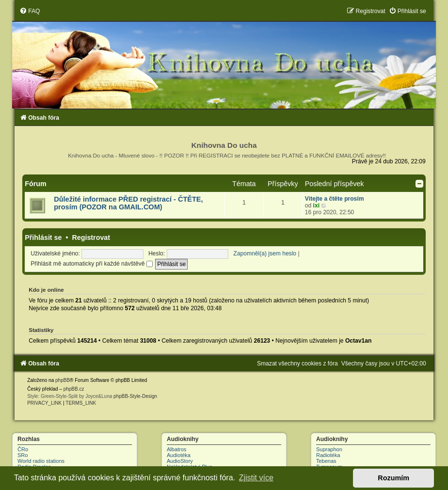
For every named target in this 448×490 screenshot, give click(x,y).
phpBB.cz (74, 389)
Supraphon (329, 449)
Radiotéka (328, 455)
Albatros (176, 449)
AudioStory (180, 461)
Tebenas (326, 461)
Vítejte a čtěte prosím (335, 199)
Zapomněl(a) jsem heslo (265, 253)
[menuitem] (30, 11)
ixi (316, 205)
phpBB (63, 380)
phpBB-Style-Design (135, 396)
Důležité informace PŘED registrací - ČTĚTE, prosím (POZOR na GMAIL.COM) (128, 203)
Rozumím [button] (393, 478)
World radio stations (41, 461)
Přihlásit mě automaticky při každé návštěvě (92, 264)
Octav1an (358, 341)
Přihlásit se (43, 237)
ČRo (23, 449)
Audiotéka (179, 455)
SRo (23, 455)
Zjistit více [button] (256, 478)
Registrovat (91, 237)
